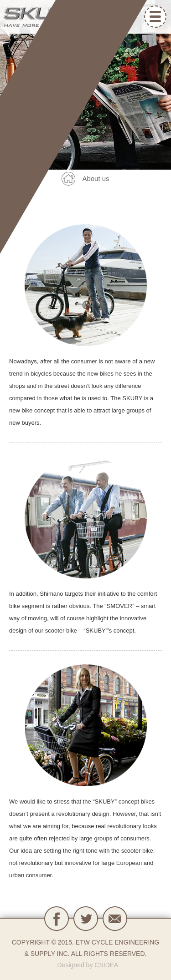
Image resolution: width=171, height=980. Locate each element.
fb (57, 919)
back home (68, 179)
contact (115, 919)
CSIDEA (106, 965)
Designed (71, 965)
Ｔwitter (86, 919)
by (90, 965)
